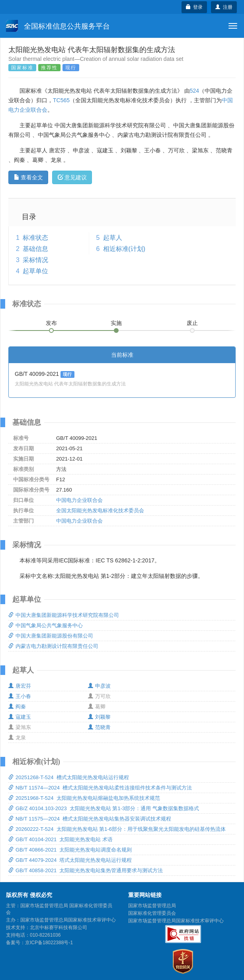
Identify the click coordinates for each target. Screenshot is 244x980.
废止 (192, 323)
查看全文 (28, 177)
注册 (224, 7)
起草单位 (35, 271)
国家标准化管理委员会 (152, 913)
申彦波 (99, 686)
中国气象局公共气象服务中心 (46, 625)
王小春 (20, 696)
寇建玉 (20, 717)
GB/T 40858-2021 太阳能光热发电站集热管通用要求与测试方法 (86, 870)
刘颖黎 (99, 717)
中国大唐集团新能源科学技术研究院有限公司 (64, 615)
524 (194, 91)
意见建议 (72, 177)
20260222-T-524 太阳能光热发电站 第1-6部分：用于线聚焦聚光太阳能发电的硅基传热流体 (117, 829)
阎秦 (17, 707)
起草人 (113, 238)
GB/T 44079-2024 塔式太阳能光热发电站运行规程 (70, 860)
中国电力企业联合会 (79, 500)
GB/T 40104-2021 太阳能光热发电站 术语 (61, 839)
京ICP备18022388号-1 (49, 943)
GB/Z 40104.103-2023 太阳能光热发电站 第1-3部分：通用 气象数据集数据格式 (104, 808)
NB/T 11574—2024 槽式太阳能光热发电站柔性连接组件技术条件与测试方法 (100, 788)
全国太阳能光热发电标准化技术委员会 (100, 510)
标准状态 (35, 238)
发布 (51, 323)
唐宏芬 (20, 686)
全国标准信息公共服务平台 (58, 26)
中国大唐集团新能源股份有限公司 (51, 636)
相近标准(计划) (124, 249)
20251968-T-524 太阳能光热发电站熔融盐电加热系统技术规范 (84, 798)
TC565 (61, 100)
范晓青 (99, 727)
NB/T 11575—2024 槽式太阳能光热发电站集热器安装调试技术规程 (90, 819)
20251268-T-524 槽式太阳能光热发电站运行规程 (69, 777)
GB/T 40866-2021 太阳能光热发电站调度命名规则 (70, 850)
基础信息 (35, 249)
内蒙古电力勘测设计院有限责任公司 (53, 646)
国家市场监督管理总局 (152, 906)
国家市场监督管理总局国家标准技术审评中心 (176, 921)
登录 (194, 7)
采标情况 (35, 260)
